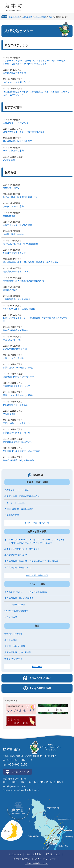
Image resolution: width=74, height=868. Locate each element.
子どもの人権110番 (12, 340)
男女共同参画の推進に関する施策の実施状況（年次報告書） (31, 262)
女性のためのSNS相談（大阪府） (19, 367)
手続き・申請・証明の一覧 (37, 523)
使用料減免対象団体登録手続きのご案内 (22, 451)
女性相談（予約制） (12, 188)
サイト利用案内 (33, 854)
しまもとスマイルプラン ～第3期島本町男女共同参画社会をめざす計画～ (36, 319)
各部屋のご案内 (10, 290)
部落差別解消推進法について (16, 386)
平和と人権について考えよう (16, 423)
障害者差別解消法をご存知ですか (18, 377)
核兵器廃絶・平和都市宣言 (15, 405)
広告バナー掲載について (36, 863)
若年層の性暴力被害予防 (14, 73)
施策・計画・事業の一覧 (37, 575)
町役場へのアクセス (20, 772)
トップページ (14, 17)
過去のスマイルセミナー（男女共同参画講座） (25, 132)
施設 (50, 17)
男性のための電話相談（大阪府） (18, 395)
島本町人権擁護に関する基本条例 (18, 460)
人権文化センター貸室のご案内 (17, 225)
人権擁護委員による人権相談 (16, 299)
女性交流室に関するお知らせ (16, 433)
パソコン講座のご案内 (13, 151)
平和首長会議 (9, 414)
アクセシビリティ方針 (45, 859)
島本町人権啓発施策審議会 (15, 330)
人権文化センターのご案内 (15, 123)
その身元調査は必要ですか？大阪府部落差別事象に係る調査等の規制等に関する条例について (36, 93)
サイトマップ (15, 854)
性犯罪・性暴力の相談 (13, 234)
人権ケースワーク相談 (13, 358)
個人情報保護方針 (22, 859)
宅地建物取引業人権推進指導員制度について (24, 281)
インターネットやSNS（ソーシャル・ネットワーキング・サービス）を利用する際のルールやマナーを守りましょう (35, 62)
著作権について (53, 854)
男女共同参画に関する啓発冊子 (17, 141)
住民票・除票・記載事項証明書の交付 (21, 197)
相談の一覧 (37, 667)
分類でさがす (27, 17)
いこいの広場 (9, 160)
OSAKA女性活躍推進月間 (15, 349)
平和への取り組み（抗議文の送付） (20, 309)
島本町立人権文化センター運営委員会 (21, 244)
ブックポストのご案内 (13, 206)
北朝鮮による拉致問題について (17, 442)
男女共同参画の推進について (16, 271)
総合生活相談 (9, 216)
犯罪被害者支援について (14, 253)
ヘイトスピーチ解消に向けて (16, 82)
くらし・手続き (40, 17)
